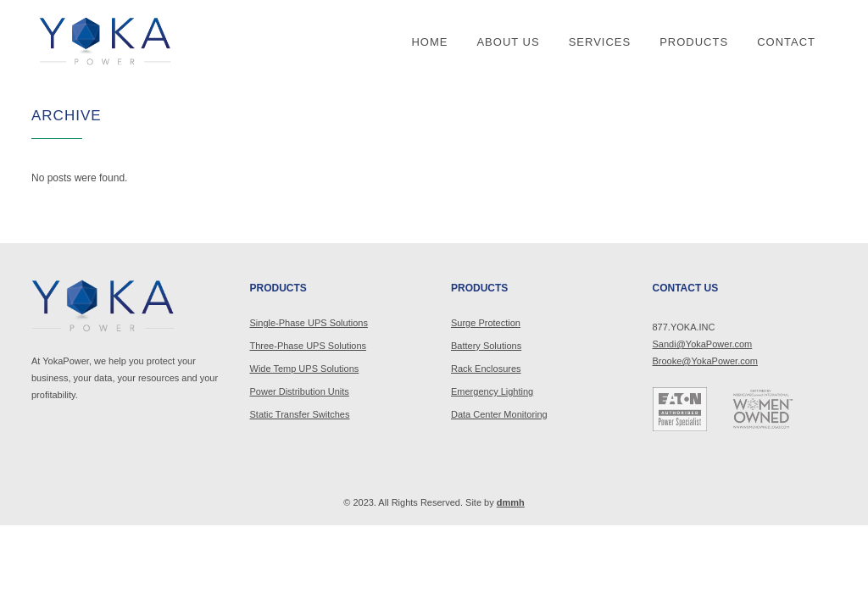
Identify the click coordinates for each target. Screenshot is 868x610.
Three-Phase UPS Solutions (309, 346)
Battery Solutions (486, 346)
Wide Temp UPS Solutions (305, 369)
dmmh (511, 502)
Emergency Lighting (492, 391)
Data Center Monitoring (499, 414)
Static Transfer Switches (300, 414)
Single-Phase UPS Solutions (309, 323)
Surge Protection (486, 323)
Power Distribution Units (300, 391)
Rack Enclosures (486, 369)
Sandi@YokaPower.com (703, 344)
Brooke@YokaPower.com (706, 361)
